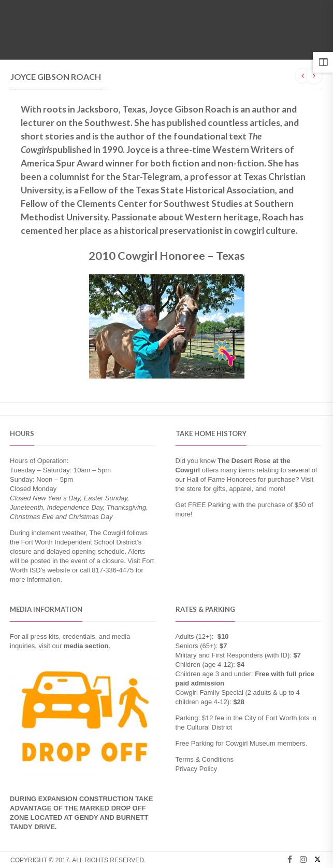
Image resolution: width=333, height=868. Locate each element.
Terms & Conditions (205, 759)
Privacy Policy (197, 769)
